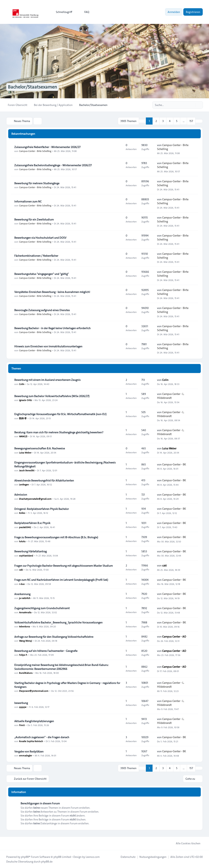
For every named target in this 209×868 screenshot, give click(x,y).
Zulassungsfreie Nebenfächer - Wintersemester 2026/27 (47, 147)
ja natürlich (25, 598)
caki (21, 570)
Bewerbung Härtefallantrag (30, 551)
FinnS (22, 725)
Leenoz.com (93, 857)
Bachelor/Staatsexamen (32, 87)
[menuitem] (62, 12)
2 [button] (156, 121)
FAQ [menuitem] (84, 12)
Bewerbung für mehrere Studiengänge (37, 183)
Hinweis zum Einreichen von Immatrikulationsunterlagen (48, 346)
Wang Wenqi (25, 641)
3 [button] (163, 121)
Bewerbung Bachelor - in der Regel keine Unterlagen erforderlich (52, 328)
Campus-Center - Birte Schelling (35, 151)
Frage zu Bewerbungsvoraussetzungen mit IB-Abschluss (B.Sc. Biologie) (56, 537)
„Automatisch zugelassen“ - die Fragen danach (42, 737)
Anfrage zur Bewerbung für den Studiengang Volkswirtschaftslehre (54, 637)
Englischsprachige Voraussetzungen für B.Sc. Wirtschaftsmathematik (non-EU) (60, 414)
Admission (21, 495)
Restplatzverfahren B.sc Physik (32, 523)
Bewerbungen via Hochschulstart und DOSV (40, 238)
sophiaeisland (26, 555)
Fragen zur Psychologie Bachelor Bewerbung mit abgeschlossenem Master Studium (64, 566)
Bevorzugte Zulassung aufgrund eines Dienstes (42, 310)
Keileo (22, 513)
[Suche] (192, 105)
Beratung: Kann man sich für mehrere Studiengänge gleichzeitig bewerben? (59, 432)
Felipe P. (23, 655)
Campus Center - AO (174, 637)
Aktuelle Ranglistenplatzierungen (34, 721)
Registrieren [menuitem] (193, 12)
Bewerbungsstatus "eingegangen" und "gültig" (41, 274)
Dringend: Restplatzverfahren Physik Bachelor (42, 509)
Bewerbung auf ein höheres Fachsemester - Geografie (46, 651)
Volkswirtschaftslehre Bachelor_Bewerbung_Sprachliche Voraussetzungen (58, 622)
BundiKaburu (26, 673)
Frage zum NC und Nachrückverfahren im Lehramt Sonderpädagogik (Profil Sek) (61, 580)
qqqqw (23, 707)
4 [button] (170, 121)
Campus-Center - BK (174, 464)
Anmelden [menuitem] (174, 12)
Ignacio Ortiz (25, 400)
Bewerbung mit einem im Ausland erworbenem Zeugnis (47, 380)
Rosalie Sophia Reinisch (31, 741)
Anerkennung (22, 594)
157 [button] (191, 121)
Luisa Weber (25, 452)
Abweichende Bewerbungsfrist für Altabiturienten (44, 481)
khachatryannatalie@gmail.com (35, 499)
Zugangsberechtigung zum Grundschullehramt (42, 608)
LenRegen (24, 484)
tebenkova (24, 626)
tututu (22, 541)
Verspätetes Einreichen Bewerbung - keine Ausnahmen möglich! (52, 292)
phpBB (25, 857)
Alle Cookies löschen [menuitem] (186, 843)
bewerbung (21, 703)
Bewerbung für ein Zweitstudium (34, 219)
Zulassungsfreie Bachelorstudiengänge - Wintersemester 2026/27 (53, 165)
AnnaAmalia (25, 612)
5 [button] (177, 121)
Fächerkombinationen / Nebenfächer (36, 256)
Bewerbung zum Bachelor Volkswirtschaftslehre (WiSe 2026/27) (52, 396)
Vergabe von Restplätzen (29, 751)
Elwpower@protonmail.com (34, 691)
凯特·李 (23, 418)
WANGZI (23, 436)
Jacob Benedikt (27, 470)
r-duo (22, 584)
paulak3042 (25, 527)
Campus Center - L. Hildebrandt (171, 396)
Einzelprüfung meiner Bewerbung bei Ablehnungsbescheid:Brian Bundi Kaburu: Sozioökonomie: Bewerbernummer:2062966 (61, 667)
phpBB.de (47, 861)
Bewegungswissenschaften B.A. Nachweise (40, 448)
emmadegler (25, 755)
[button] (199, 121)
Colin (22, 384)
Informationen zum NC (28, 201)
